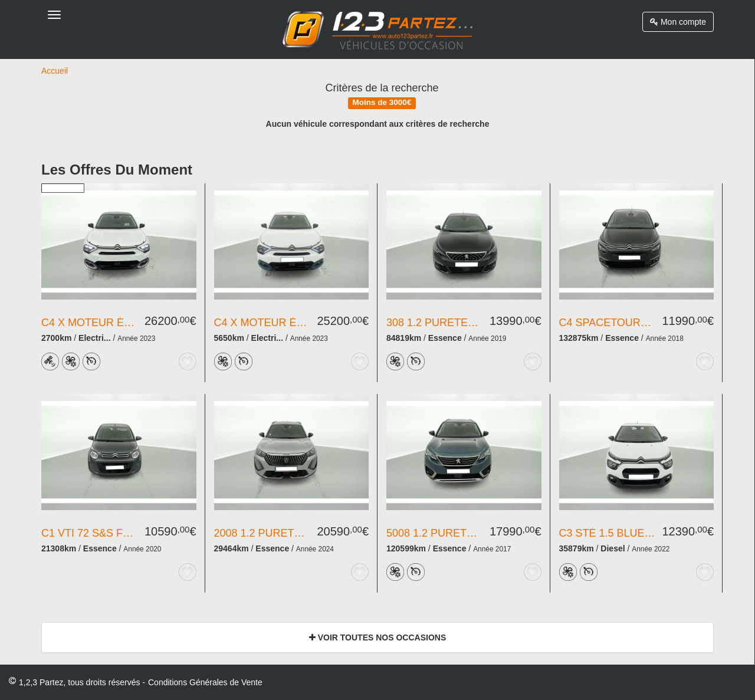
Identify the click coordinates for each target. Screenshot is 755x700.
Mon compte (678, 22)
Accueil (55, 71)
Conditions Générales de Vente (205, 682)
